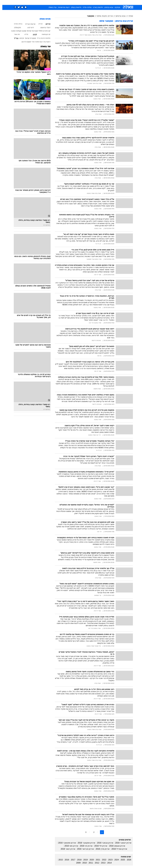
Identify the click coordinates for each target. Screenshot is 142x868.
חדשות (110, 2)
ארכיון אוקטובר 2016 (84, 843)
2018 (77, 860)
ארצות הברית (28, 24)
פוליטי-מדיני (85, 8)
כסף (82, 2)
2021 (96, 860)
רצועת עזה (44, 42)
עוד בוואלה (50, 8)
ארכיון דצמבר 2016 (121, 843)
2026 (127, 860)
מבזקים (115, 8)
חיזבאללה (15, 28)
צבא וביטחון (106, 8)
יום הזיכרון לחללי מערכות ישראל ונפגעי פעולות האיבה (28, 31)
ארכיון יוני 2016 (84, 846)
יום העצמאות (44, 35)
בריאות (68, 2)
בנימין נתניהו (16, 24)
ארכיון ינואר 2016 (66, 849)
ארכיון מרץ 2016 (100, 849)
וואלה (128, 16)
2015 (58, 860)
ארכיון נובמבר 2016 (103, 843)
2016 (65, 860)
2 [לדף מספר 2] (92, 832)
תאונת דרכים (24, 42)
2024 (114, 860)
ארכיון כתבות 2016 (103, 16)
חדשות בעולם (74, 8)
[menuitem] (109, 2)
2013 (101, 863)
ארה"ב (38, 24)
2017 (71, 860)
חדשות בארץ (96, 8)
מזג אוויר (15, 35)
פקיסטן (19, 38)
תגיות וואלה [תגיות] (43, 19)
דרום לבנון (28, 28)
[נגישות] (3, 2)
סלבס (88, 2)
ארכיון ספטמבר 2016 (65, 843)
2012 (95, 863)
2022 (102, 860)
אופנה (44, 2)
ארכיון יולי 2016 (98, 846)
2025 (121, 860)
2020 (89, 860)
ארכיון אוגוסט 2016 (115, 846)
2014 (107, 863)
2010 (82, 863)
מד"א (24, 35)
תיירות (61, 2)
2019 (83, 860)
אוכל (75, 2)
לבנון (33, 35)
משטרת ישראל (28, 38)
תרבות (95, 2)
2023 (108, 860)
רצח (39, 42)
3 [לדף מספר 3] (84, 832)
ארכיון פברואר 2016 (83, 849)
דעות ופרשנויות (61, 8)
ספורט (103, 2)
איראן (46, 24)
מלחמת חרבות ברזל (41, 38)
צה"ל (14, 38)
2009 (76, 863)
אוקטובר (88, 16)
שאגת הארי (33, 42)
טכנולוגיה (52, 2)
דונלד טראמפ (43, 28)
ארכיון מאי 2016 (69, 846)
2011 (88, 863)
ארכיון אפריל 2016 (117, 849)
